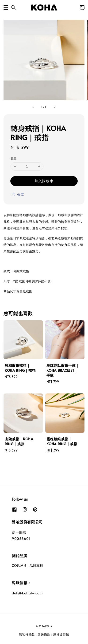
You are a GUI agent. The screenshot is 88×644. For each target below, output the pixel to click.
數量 (14, 158)
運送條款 (44, 634)
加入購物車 (44, 181)
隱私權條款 (27, 634)
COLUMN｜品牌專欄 (28, 566)
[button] (6, 7)
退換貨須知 (61, 634)
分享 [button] (17, 195)
